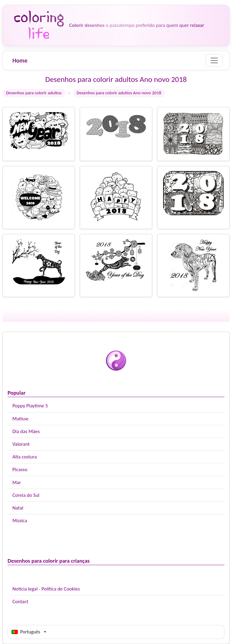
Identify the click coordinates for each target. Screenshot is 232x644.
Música (20, 521)
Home (20, 60)
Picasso (20, 469)
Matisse (20, 419)
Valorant (21, 444)
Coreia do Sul (26, 495)
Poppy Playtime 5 (30, 406)
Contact (20, 602)
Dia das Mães (26, 431)
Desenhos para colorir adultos (34, 93)
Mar (17, 482)
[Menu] (214, 60)
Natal (18, 508)
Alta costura (25, 457)
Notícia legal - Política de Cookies (46, 589)
